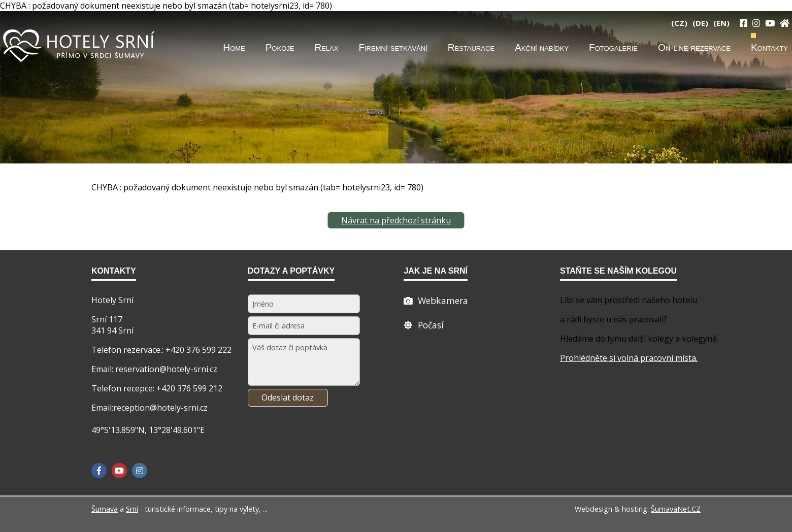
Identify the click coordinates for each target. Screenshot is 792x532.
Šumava (105, 509)
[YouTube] (770, 23)
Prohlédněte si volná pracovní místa (628, 358)
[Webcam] (436, 301)
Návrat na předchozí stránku (396, 220)
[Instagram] (756, 23)
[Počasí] (424, 325)
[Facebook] (99, 471)
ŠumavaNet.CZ (676, 509)
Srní (132, 509)
